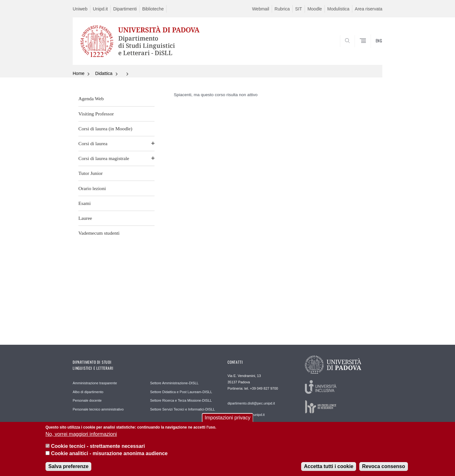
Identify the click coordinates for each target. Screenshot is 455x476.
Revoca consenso (384, 469)
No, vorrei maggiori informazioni (81, 436)
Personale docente (87, 400)
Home (79, 73)
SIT (299, 9)
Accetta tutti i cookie (329, 469)
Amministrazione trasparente (95, 383)
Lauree (85, 218)
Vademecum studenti (99, 233)
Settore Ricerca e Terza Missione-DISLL (181, 400)
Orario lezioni (92, 188)
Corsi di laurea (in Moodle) (105, 129)
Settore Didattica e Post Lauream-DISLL (181, 392)
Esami (85, 203)
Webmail (261, 9)
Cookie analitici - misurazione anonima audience (109, 456)
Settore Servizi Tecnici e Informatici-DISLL (182, 409)
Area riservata (369, 9)
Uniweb (80, 9)
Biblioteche (153, 9)
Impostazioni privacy (228, 420)
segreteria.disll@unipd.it (246, 415)
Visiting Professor (96, 114)
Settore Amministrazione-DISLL (174, 383)
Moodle (315, 9)
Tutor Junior (91, 173)
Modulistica (338, 9)
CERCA (373, 50)
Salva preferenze (68, 469)
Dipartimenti (125, 9)
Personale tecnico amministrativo (98, 409)
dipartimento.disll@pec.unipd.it (251, 403)
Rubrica (282, 9)
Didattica (104, 73)
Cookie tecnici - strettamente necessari (98, 448)
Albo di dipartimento (88, 392)
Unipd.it (100, 9)
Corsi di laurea (93, 143)
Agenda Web (91, 99)
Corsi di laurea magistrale (104, 158)
